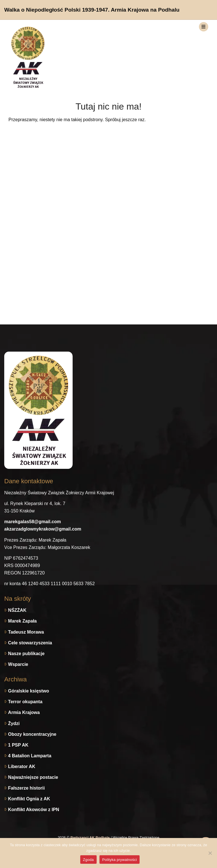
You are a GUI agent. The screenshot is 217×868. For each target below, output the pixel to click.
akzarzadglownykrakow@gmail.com (43, 529)
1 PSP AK (18, 745)
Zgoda (88, 860)
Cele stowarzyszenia (30, 643)
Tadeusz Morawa (26, 632)
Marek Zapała (22, 621)
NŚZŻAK (17, 610)
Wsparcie (18, 664)
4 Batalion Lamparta (30, 756)
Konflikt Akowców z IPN (34, 810)
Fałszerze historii (27, 788)
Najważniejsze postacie (33, 777)
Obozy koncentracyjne (32, 734)
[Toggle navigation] (204, 27)
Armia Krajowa (24, 712)
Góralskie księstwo (29, 691)
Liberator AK (22, 767)
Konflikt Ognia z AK (29, 799)
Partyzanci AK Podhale (90, 838)
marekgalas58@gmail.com (33, 522)
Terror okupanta (25, 702)
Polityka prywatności (120, 860)
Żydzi (14, 723)
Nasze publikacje (26, 654)
